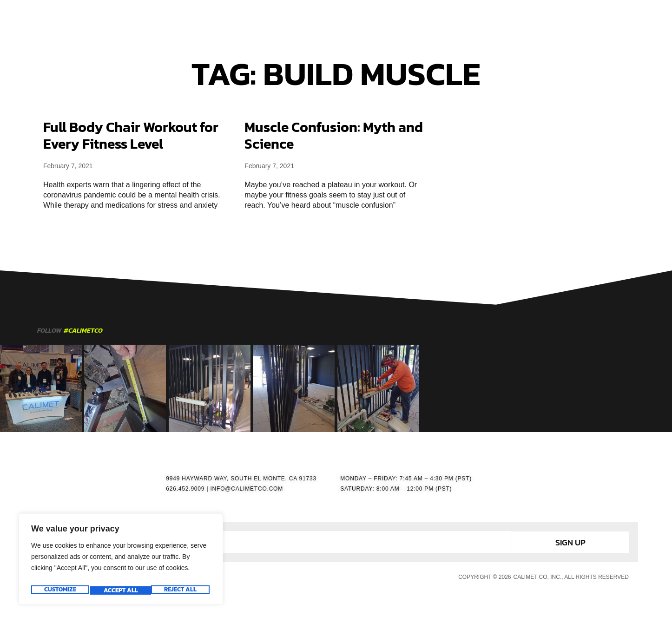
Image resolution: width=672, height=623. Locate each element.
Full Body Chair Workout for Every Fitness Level (131, 135)
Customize (59, 590)
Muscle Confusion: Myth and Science (334, 135)
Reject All (119, 590)
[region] (121, 562)
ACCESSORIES (363, 19)
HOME (240, 19)
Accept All (181, 590)
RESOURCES (422, 19)
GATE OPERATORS (295, 19)
